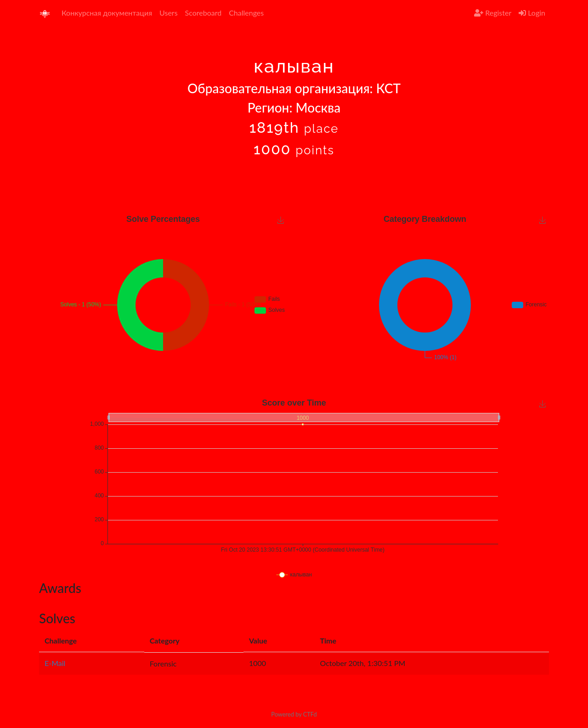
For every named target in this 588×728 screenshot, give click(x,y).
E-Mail (55, 663)
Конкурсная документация (107, 13)
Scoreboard (204, 13)
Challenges (246, 13)
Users (168, 13)
